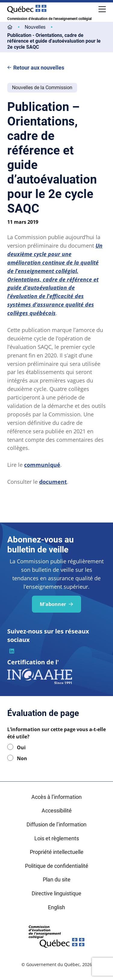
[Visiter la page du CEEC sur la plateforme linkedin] (12, 651)
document (53, 482)
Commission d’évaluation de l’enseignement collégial (49, 19)
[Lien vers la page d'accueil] (10, 27)
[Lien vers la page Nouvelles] (35, 27)
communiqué (42, 465)
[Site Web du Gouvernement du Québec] (27, 9)
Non (22, 758)
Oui (21, 747)
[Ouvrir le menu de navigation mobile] (102, 9)
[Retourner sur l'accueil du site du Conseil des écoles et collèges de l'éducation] (56, 936)
